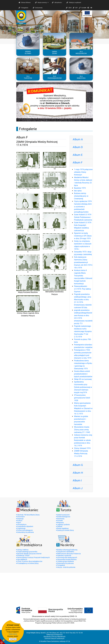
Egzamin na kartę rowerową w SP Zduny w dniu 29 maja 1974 (83, 236)
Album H (78, 473)
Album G (78, 465)
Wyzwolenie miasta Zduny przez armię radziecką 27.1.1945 (82, 430)
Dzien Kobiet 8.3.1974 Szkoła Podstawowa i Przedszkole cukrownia (83, 217)
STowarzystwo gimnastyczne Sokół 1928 (82, 398)
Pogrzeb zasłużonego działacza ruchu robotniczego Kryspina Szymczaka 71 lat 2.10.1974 (83, 331)
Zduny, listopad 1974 (82, 448)
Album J (78, 488)
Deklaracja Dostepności (54, 635)
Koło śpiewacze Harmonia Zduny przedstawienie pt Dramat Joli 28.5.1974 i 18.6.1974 (83, 262)
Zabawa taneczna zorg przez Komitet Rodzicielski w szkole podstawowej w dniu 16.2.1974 (83, 440)
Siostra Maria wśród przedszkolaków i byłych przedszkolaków (83, 374)
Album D (78, 147)
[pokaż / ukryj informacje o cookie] (3, 641)
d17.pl (68, 641)
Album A (78, 139)
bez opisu (78, 191)
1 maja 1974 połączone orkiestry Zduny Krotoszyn (83, 172)
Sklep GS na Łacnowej (83, 379)
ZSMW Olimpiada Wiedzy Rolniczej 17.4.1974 (81, 454)
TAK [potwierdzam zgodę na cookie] (11, 639)
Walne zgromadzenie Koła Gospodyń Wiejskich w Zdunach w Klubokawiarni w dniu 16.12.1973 (83, 408)
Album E (78, 155)
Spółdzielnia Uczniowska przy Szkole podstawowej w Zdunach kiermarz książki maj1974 (83, 387)
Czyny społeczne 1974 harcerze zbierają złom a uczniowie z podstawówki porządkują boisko (83, 207)
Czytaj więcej (13, 634)
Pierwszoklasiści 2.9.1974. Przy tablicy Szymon (82, 289)
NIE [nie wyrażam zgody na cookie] (15, 639)
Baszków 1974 (80, 188)
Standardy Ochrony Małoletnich (54, 637)
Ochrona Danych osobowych (54, 639)
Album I (77, 480)
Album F (78, 163)
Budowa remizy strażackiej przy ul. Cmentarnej (81, 196)
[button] (8, 24)
